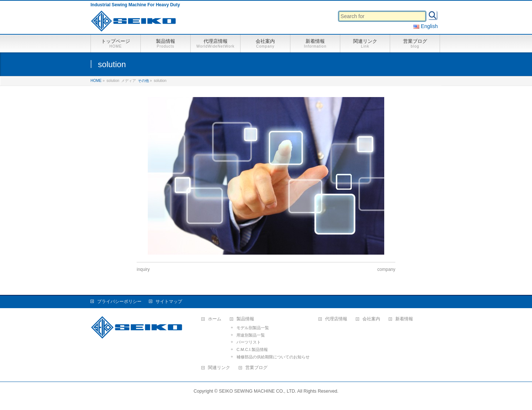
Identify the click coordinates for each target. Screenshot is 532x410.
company (386, 269)
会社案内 (371, 319)
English (426, 26)
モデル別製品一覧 (253, 328)
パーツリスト (249, 342)
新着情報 (404, 319)
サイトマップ (169, 302)
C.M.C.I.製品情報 (252, 349)
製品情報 (245, 319)
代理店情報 (336, 319)
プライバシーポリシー (119, 302)
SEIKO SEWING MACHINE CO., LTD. (258, 391)
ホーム (215, 319)
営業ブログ (256, 368)
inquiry (143, 269)
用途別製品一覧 (251, 335)
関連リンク (219, 368)
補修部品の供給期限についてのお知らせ (273, 357)
